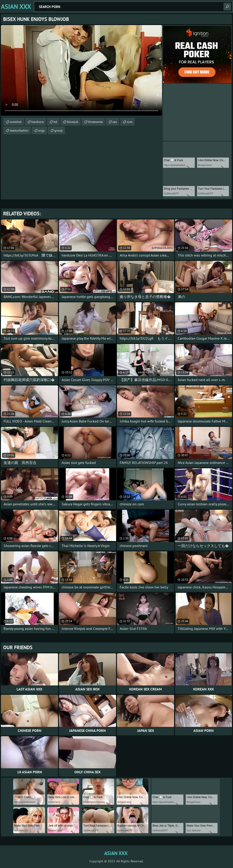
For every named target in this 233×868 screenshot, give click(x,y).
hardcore (38, 122)
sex (115, 122)
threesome (95, 122)
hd (55, 122)
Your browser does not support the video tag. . (81, 70)
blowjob (73, 122)
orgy (41, 130)
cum (130, 122)
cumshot (16, 122)
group (59, 130)
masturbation (19, 130)
